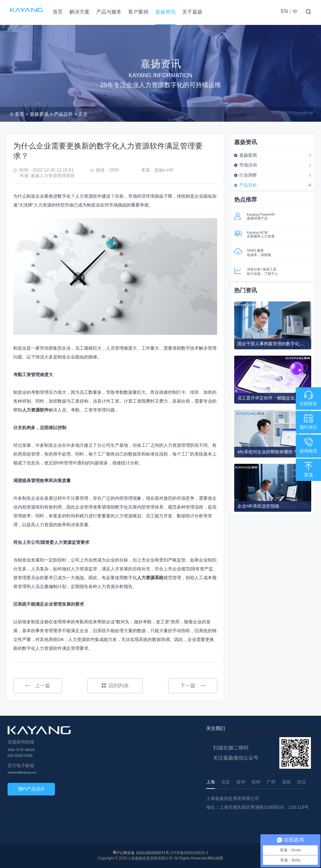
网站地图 (216, 858)
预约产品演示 (31, 789)
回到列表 (115, 686)
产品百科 (63, 114)
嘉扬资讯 (165, 12)
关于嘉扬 (192, 12)
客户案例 (138, 12)
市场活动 (248, 165)
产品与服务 (109, 12)
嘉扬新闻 (248, 155)
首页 (58, 12)
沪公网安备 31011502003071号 (143, 853)
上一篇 (38, 686)
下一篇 (193, 686)
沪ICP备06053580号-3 (189, 853)
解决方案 (80, 12)
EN (284, 11)
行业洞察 (248, 175)
